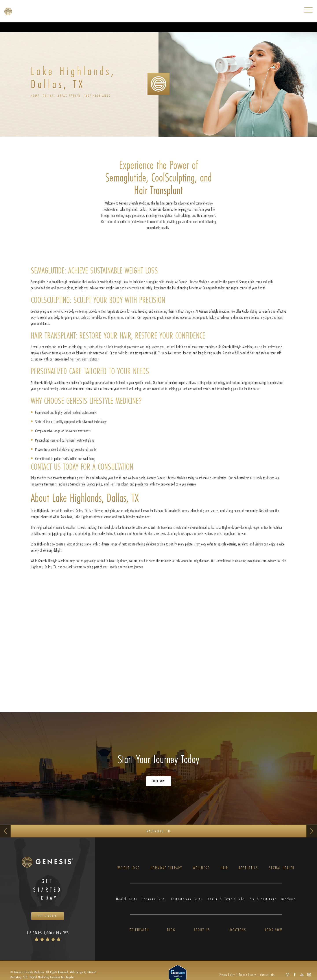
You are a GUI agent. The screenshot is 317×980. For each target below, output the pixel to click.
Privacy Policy (227, 975)
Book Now (273, 930)
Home (35, 96)
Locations (237, 930)
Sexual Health (282, 869)
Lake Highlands (99, 96)
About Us (202, 930)
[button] (287, 975)
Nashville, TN (158, 831)
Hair (224, 869)
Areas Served (70, 96)
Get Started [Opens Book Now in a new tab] (48, 917)
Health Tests (126, 899)
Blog (171, 930)
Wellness (201, 869)
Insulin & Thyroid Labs (226, 899)
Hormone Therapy (166, 869)
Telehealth (139, 930)
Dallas (49, 96)
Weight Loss (129, 869)
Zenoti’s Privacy (248, 975)
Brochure (289, 899)
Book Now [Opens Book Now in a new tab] (159, 781)
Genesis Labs (267, 975)
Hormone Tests (154, 899)
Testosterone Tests (187, 899)
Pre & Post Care (264, 899)
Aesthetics (249, 869)
